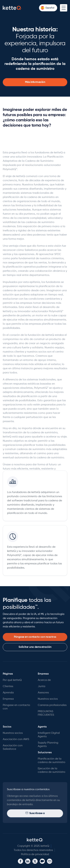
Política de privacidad (35, 854)
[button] (48, 8)
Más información (35, 82)
